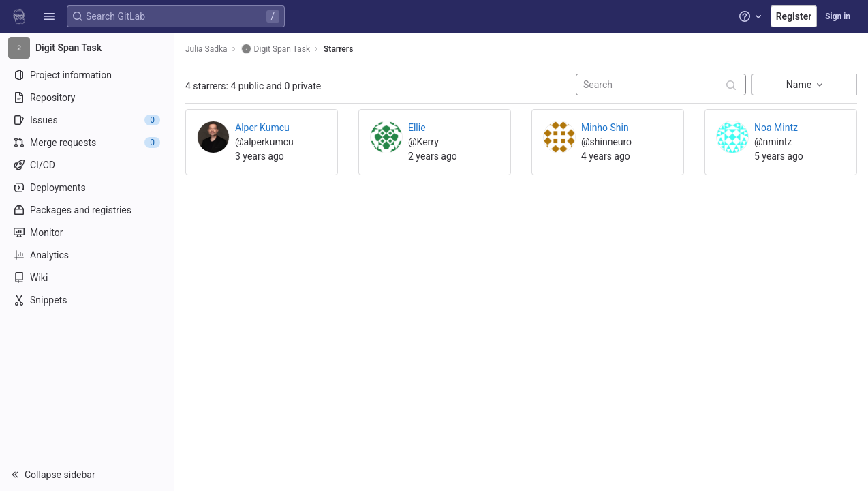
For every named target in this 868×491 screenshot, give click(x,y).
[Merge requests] (87, 143)
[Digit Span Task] (87, 48)
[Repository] (87, 98)
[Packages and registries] (87, 210)
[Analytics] (87, 255)
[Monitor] (87, 233)
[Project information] (87, 75)
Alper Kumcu (262, 128)
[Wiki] (87, 278)
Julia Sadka (206, 49)
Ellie (417, 128)
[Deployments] (87, 188)
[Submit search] (731, 86)
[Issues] (87, 120)
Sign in (838, 16)
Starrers (338, 49)
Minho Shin (605, 128)
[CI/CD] (87, 165)
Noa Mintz (776, 128)
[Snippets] (87, 300)
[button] (49, 16)
